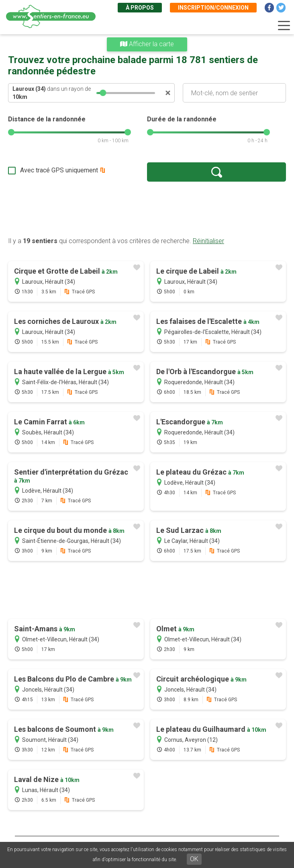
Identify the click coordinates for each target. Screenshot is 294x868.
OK (194, 859)
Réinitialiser (208, 241)
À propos (140, 8)
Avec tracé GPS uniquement (59, 170)
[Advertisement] (147, 209)
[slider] (103, 93)
